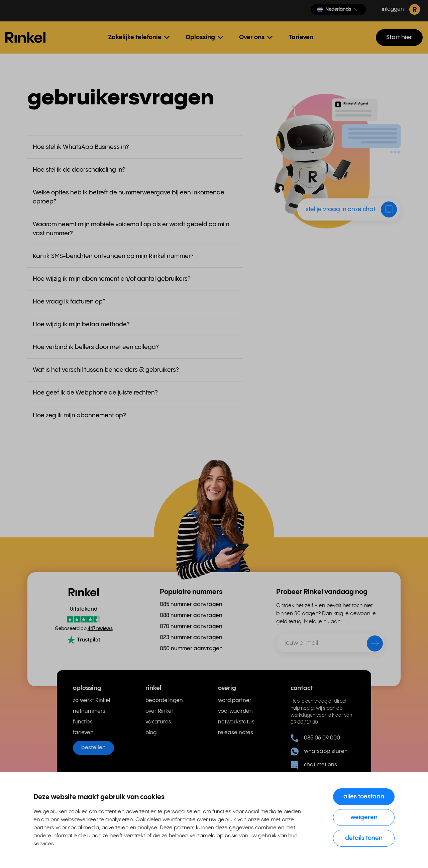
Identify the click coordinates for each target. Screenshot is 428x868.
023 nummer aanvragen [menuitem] (191, 638)
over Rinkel (159, 711)
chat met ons (314, 765)
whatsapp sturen (319, 752)
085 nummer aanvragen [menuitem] (191, 604)
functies (83, 722)
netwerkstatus (236, 722)
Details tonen (364, 838)
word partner (235, 701)
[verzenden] (370, 645)
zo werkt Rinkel (91, 701)
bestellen (93, 748)
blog (151, 733)
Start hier (399, 37)
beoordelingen (164, 701)
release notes (236, 733)
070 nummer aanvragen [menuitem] (191, 627)
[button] (338, 9)
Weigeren (364, 817)
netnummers (89, 711)
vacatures (158, 722)
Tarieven (301, 37)
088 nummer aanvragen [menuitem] (191, 616)
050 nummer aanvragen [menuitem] (191, 649)
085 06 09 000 (315, 738)
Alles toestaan (364, 797)
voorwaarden (235, 711)
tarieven (83, 733)
